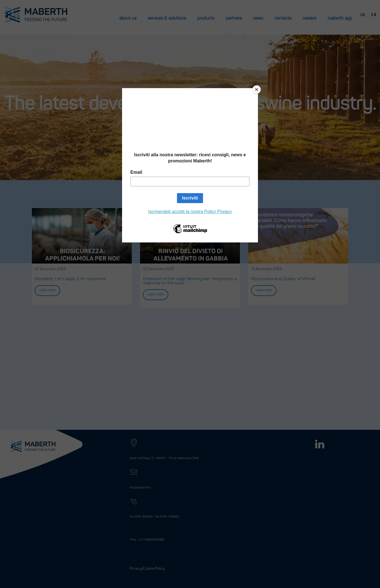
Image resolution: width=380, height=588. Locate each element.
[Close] (257, 90)
